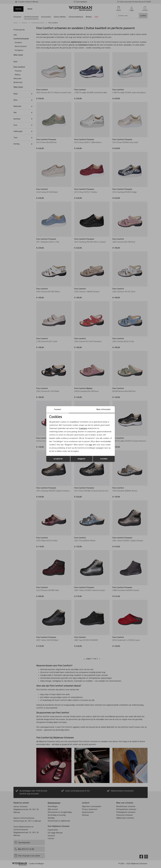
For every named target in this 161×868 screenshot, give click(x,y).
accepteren (58, 459)
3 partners (83, 428)
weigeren (81, 459)
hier (91, 445)
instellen (104, 459)
